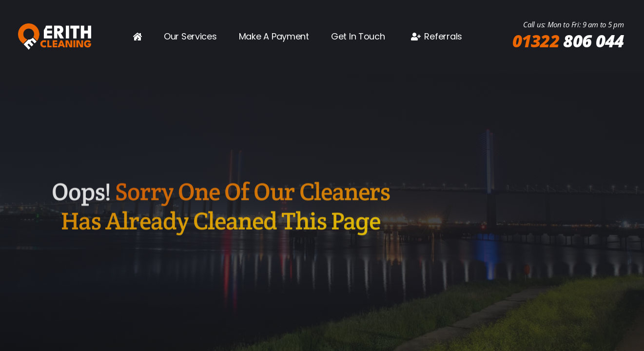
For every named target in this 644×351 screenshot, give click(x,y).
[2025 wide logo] (55, 27)
